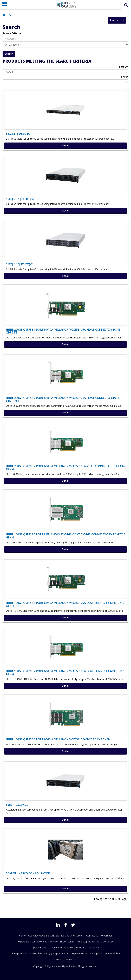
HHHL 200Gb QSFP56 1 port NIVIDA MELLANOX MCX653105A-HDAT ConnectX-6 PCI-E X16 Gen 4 (63, 331)
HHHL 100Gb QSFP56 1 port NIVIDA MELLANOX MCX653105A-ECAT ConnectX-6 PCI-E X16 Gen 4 (65, 604)
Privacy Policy (112, 953)
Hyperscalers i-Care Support (87, 953)
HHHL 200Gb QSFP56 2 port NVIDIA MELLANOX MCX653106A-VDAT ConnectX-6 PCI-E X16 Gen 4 (65, 468)
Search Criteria (12, 33)
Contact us (92, 936)
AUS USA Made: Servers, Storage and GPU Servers (56, 936)
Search (13, 15)
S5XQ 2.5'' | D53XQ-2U (21, 199)
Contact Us (117, 20)
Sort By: (124, 67)
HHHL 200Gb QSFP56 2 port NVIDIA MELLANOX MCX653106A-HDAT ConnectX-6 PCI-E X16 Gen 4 (63, 399)
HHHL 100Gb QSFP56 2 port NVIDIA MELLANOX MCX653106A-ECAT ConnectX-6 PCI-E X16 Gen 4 (65, 673)
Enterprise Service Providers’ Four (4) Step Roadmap (40, 953)
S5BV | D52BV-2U (17, 805)
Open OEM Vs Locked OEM (47, 947)
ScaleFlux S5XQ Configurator (28, 873)
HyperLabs (106, 936)
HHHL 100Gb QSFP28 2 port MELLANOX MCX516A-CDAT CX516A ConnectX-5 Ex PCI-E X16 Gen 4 (65, 536)
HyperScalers (69, 966)
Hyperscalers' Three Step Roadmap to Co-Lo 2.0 (87, 942)
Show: (125, 77)
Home (22, 936)
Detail (66, 145)
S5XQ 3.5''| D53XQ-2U (20, 264)
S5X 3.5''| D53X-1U (18, 134)
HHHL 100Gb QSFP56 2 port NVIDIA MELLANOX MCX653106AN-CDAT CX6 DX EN (58, 739)
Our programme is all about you (82, 947)
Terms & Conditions (65, 959)
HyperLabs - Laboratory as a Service (38, 942)
